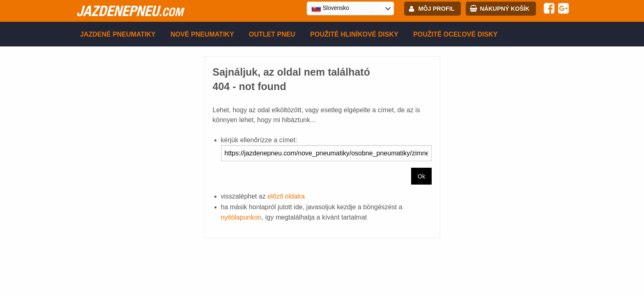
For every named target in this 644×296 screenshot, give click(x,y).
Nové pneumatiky (202, 34)
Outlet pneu (272, 34)
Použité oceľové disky (455, 34)
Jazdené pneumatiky (118, 34)
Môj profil (437, 9)
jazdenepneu (130, 11)
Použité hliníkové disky (354, 34)
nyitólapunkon (241, 217)
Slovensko (330, 8)
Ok (421, 176)
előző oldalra (286, 196)
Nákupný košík (505, 9)
